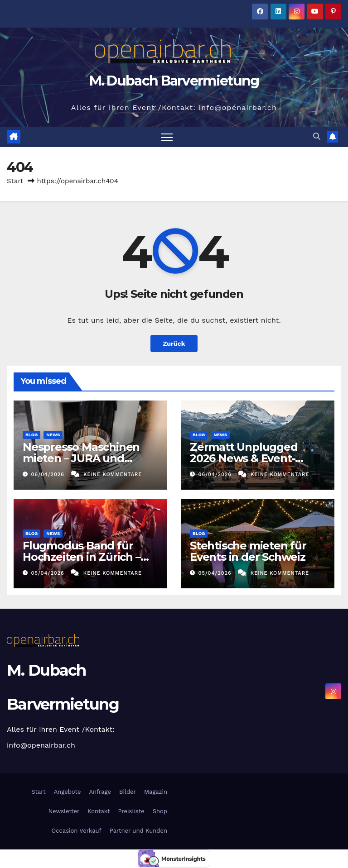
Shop (160, 811)
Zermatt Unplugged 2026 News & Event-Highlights (244, 458)
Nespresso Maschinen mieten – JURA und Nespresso (81, 458)
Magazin (156, 792)
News (53, 435)
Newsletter (63, 811)
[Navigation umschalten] (167, 137)
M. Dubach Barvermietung (174, 81)
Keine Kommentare (113, 475)
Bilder (128, 792)
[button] (317, 137)
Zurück (174, 343)
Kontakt (99, 811)
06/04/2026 (49, 475)
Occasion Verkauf (77, 831)
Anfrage (100, 792)
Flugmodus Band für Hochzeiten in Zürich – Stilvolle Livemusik (82, 557)
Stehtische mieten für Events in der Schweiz (248, 551)
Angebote (68, 792)
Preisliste (131, 811)
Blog (31, 435)
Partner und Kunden (138, 831)
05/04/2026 (49, 574)
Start (15, 181)
